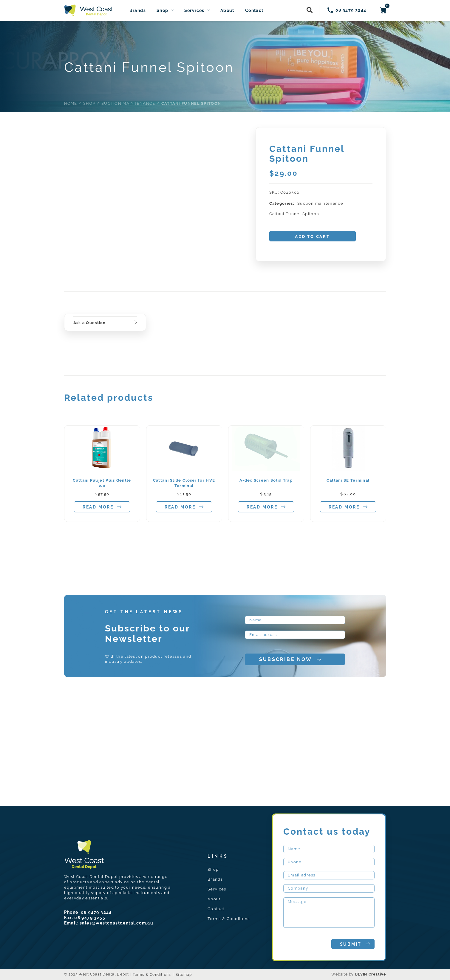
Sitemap (184, 975)
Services (194, 11)
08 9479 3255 (90, 918)
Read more (102, 507)
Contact (254, 11)
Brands (138, 11)
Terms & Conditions (229, 919)
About (227, 11)
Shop (163, 11)
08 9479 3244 (96, 912)
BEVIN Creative (371, 974)
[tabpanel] (102, 474)
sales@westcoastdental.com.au (116, 923)
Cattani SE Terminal (348, 480)
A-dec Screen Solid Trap (266, 480)
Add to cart (312, 236)
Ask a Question (90, 323)
